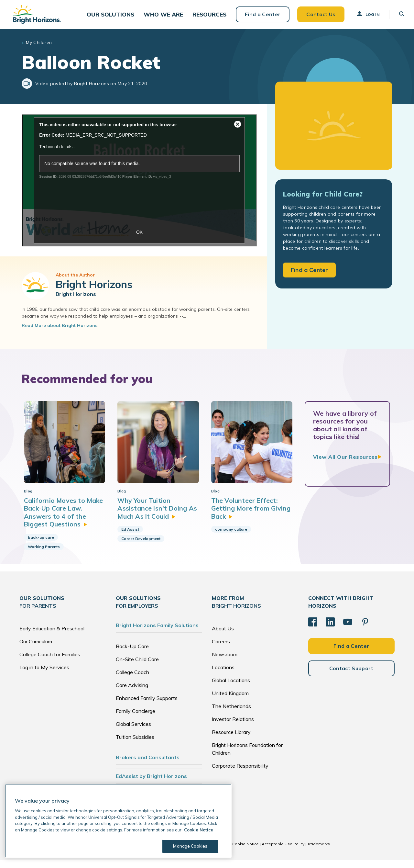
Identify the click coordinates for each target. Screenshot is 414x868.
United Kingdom (230, 701)
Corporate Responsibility (240, 773)
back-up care (41, 545)
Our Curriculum (36, 649)
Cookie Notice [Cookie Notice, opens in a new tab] (199, 830)
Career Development (141, 546)
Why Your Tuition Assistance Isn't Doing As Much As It (158, 516)
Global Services (133, 732)
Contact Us (318, 16)
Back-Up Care (132, 654)
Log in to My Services (44, 675)
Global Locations (231, 688)
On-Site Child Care (137, 667)
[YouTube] (348, 630)
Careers (221, 649)
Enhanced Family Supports (147, 706)
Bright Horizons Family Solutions (157, 633)
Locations (223, 675)
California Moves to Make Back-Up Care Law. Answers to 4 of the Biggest (64, 520)
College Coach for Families (50, 662)
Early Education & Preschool (52, 636)
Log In (365, 16)
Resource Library (231, 740)
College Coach (132, 680)
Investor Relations (233, 727)
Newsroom (225, 662)
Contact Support (351, 676)
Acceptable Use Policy (283, 852)
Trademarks (319, 852)
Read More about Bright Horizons (60, 330)
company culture (231, 537)
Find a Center (259, 16)
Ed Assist (130, 537)
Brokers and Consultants (148, 765)
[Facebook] (313, 630)
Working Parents (44, 554)
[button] (113, 16)
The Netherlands (231, 714)
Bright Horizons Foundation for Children (247, 757)
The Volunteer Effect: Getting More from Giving (252, 516)
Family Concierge (136, 719)
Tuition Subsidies (135, 745)
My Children (39, 47)
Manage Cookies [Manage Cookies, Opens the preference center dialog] (190, 846)
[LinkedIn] (330, 630)
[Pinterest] (365, 630)
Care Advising (132, 693)
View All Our (345, 461)
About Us (223, 636)
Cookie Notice (245, 852)
